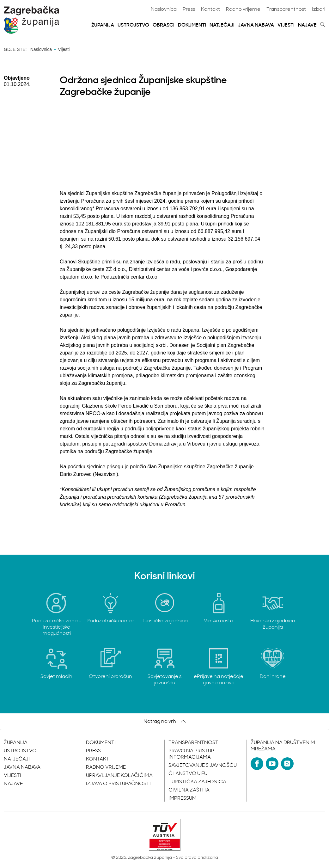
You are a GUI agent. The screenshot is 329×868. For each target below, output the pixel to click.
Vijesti (286, 25)
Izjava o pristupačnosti (118, 784)
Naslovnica (164, 9)
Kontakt (210, 9)
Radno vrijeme (243, 9)
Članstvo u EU (188, 774)
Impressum (183, 798)
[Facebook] (257, 764)
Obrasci (164, 25)
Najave (307, 25)
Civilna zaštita (189, 790)
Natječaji (222, 25)
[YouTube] (272, 764)
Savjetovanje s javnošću (203, 766)
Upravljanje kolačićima (119, 776)
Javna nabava (256, 25)
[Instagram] (287, 764)
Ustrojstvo (133, 25)
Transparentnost (286, 9)
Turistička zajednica (197, 782)
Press (189, 9)
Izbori (319, 9)
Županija (103, 25)
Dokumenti (192, 25)
